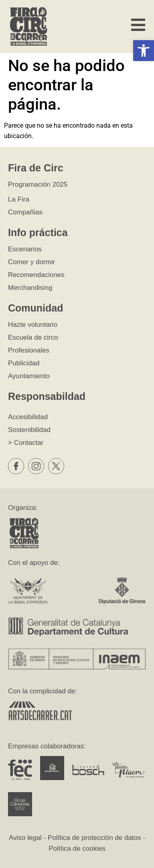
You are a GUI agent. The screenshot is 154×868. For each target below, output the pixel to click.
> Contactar (26, 443)
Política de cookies (77, 849)
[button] (144, 51)
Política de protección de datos (94, 838)
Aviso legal (25, 838)
